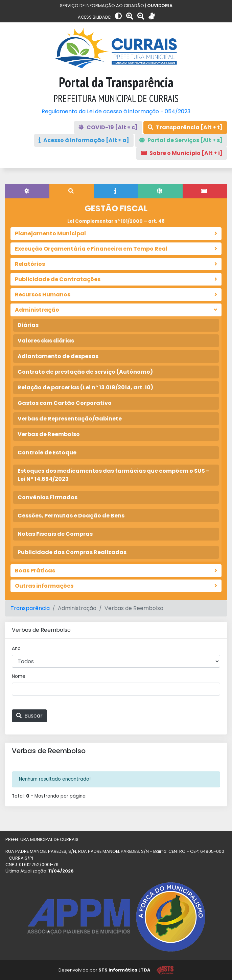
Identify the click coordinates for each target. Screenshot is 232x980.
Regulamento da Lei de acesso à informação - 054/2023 (116, 111)
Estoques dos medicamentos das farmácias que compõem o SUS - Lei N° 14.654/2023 (113, 475)
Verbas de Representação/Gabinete (70, 419)
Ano (16, 649)
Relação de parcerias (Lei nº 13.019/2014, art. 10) (85, 387)
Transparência (30, 608)
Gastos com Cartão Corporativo (65, 403)
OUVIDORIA (160, 6)
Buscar (29, 716)
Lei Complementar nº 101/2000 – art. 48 (116, 221)
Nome (19, 676)
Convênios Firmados (48, 497)
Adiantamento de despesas (58, 356)
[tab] (27, 191)
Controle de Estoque (47, 453)
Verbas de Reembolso (49, 434)
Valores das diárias (46, 341)
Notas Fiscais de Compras (55, 534)
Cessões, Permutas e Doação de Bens (71, 516)
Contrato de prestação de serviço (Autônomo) (85, 372)
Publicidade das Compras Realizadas (72, 552)
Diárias (28, 325)
